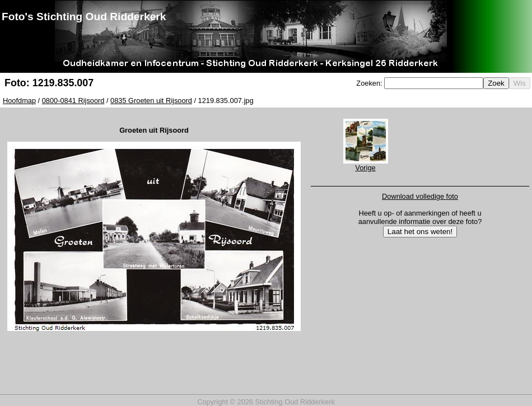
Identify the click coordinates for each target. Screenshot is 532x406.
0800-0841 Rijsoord (73, 101)
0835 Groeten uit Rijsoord (151, 101)
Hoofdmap (19, 101)
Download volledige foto (420, 196)
